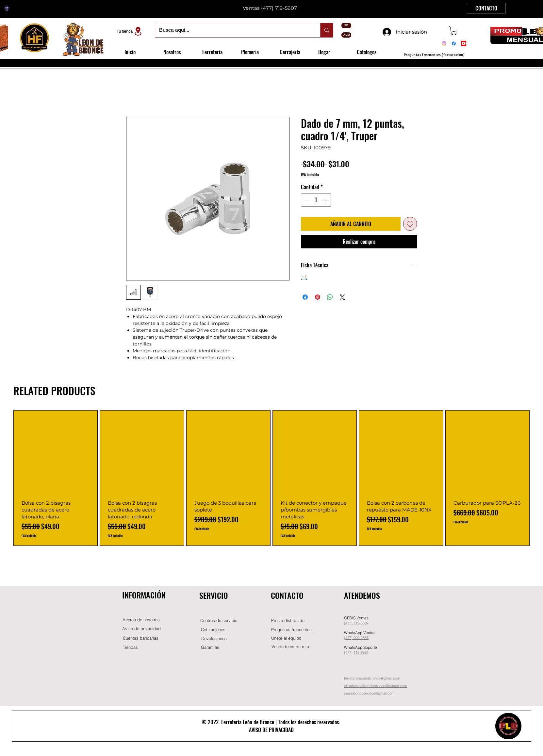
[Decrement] (306, 200)
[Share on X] (342, 297)
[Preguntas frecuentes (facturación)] (434, 55)
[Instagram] (444, 43)
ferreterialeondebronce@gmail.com (372, 678)
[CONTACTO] (486, 8)
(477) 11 (351, 652)
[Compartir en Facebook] (305, 297)
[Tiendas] (130, 647)
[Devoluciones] (214, 638)
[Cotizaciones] (213, 630)
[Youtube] (464, 43)
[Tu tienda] (130, 31)
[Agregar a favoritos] (410, 224)
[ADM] (346, 35)
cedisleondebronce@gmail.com (369, 693)
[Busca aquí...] (233, 30)
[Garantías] (210, 647)
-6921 (364, 652)
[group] (271, 478)
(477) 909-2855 (356, 638)
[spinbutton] (316, 200)
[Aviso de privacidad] (141, 629)
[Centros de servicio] (219, 621)
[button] (454, 31)
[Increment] (325, 200)
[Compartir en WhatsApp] (330, 297)
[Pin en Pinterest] (318, 297)
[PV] (346, 25)
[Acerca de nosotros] (141, 620)
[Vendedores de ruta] (290, 647)
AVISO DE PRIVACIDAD (271, 730)
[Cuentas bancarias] (141, 638)
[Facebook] (454, 43)
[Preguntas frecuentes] (291, 630)
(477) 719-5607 (279, 8)
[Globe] (7, 8)
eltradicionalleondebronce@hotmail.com (376, 686)
